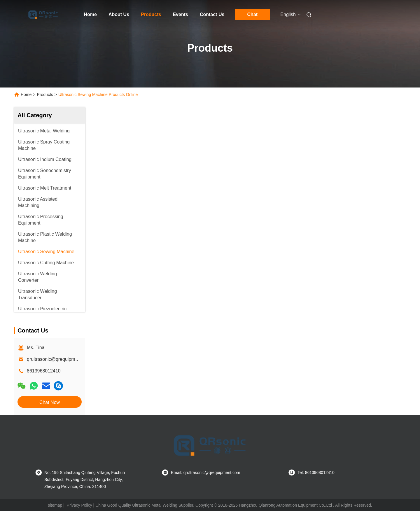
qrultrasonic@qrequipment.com (59, 359)
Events (180, 14)
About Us (119, 14)
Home (90, 14)
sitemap (55, 505)
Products (151, 14)
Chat (253, 14)
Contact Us (212, 14)
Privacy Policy (79, 505)
